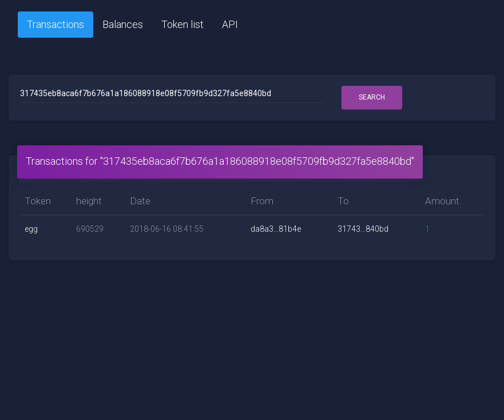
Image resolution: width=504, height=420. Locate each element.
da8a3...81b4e (276, 229)
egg (31, 229)
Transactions (55, 24)
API (230, 24)
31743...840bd (363, 229)
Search (372, 97)
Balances (123, 24)
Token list (182, 24)
